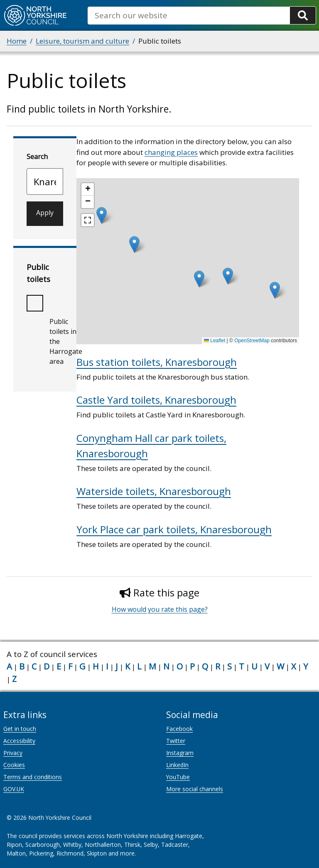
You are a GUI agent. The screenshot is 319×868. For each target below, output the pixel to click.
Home (17, 41)
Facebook (179, 729)
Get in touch (20, 729)
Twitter (176, 741)
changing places (171, 152)
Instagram (180, 753)
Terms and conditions (33, 777)
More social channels (195, 789)
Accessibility (19, 741)
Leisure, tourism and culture (82, 41)
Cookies (14, 765)
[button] (228, 276)
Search (37, 157)
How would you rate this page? (160, 609)
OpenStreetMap (252, 341)
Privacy (13, 753)
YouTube (178, 777)
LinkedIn (177, 765)
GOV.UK (14, 789)
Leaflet (215, 341)
